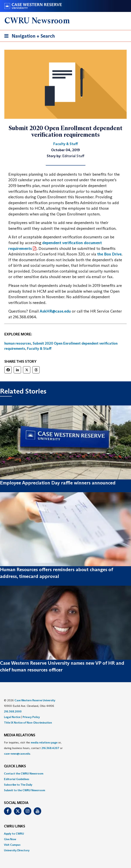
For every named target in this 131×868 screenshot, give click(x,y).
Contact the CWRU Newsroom (24, 774)
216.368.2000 (13, 711)
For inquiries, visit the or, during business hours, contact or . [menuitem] (33, 748)
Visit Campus (12, 845)
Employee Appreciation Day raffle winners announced (58, 483)
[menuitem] (65, 774)
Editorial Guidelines (17, 779)
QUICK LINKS (15, 766)
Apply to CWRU (14, 834)
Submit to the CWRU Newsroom (25, 790)
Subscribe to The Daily (18, 785)
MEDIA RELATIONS (20, 735)
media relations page (44, 742)
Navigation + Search (28, 37)
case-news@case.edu (17, 754)
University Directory (17, 850)
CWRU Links (15, 826)
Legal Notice (12, 717)
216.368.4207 (50, 748)
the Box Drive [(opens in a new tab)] (109, 254)
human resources (18, 343)
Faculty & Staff (39, 349)
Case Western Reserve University (35, 700)
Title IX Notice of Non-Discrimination (28, 723)
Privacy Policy (31, 717)
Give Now (10, 839)
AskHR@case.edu (55, 311)
